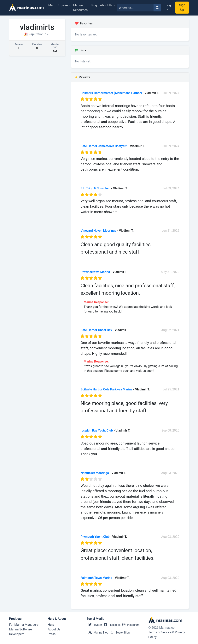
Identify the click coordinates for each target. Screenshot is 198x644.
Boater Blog (119, 633)
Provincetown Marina (95, 272)
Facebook (111, 625)
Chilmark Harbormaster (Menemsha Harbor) (111, 93)
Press (52, 634)
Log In (168, 8)
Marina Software (20, 629)
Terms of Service (160, 632)
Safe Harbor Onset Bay (96, 330)
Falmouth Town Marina (96, 578)
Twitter (94, 625)
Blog (94, 5)
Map (51, 5)
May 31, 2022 (170, 272)
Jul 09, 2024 (171, 93)
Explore (63, 5)
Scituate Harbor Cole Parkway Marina (107, 389)
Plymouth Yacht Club (95, 537)
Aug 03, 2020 (170, 473)
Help (51, 625)
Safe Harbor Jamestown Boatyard (104, 146)
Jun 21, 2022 (171, 231)
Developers (17, 634)
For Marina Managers (24, 625)
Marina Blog (97, 633)
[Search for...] (135, 8)
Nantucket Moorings (95, 473)
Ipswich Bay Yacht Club (97, 430)
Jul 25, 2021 (171, 389)
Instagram (130, 625)
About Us (106, 5)
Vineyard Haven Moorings (99, 231)
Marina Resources (80, 8)
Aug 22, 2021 (170, 330)
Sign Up (182, 7)
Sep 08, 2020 (170, 430)
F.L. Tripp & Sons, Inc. (96, 188)
